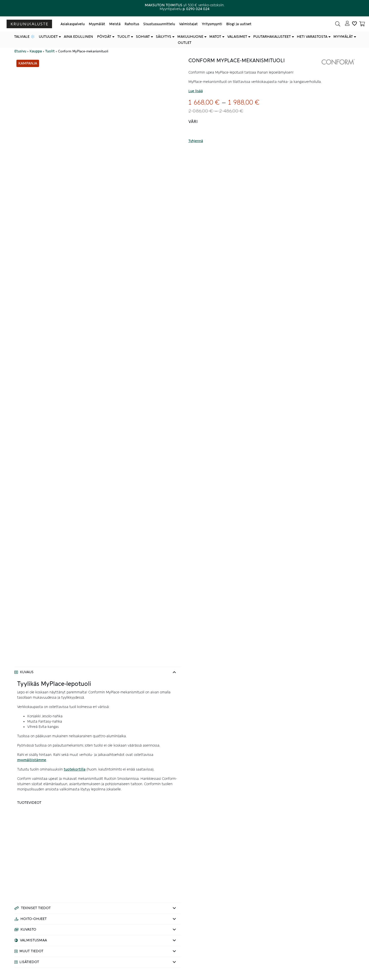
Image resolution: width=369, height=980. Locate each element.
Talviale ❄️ (24, 37)
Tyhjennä (196, 141)
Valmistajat (188, 24)
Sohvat (143, 37)
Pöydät (104, 37)
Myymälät (97, 24)
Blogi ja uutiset (239, 24)
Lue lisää (196, 91)
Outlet (185, 43)
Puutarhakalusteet (272, 37)
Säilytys (164, 37)
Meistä (115, 24)
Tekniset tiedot (36, 908)
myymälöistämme (32, 760)
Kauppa (36, 51)
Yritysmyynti (212, 24)
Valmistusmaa (33, 940)
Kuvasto (28, 930)
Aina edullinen (78, 37)
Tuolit (124, 37)
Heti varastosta (312, 37)
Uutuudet (48, 37)
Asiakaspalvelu (73, 24)
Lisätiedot (29, 962)
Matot (215, 37)
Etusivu (20, 51)
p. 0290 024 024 (196, 9)
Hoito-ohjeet (34, 919)
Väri (193, 122)
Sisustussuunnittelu (159, 24)
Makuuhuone (190, 37)
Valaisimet (237, 37)
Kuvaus (27, 672)
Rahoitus (132, 24)
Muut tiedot (31, 951)
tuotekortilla (75, 769)
